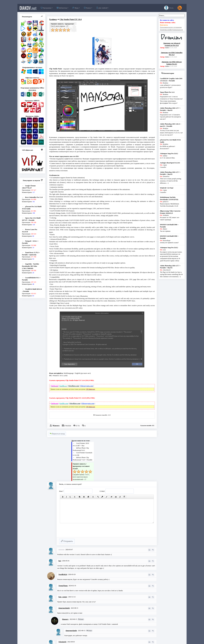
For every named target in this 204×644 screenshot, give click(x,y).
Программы (46, 8)
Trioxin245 (62, 642)
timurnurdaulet (64, 608)
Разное (87, 8)
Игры (75, 8)
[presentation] (79, 531)
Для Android (102, 8)
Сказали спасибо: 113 (103, 415)
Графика (53, 19)
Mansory (56, 425)
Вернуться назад (57, 434)
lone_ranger (63, 597)
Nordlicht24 (63, 574)
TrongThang (63, 586)
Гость (169, 8)
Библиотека (62, 8)
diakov (28, 8)
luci (60, 561)
